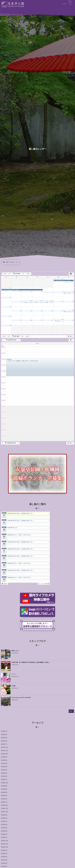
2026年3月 (4, 738)
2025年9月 (4, 757)
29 (62, 320)
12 (31, 301)
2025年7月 (4, 764)
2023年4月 (4, 828)
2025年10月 (5, 754)
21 (52, 311)
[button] (70, 336)
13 (42, 301)
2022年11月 (5, 844)
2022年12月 (5, 841)
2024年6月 (4, 792)
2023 (5, 274)
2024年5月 (4, 796)
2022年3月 (4, 866)
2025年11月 (5, 751)
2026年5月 (4, 731)
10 (10, 298)
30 (73, 320)
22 (62, 311)
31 (10, 326)
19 (31, 311)
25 (21, 320)
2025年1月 (4, 780)
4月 (24, 274)
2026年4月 (4, 735)
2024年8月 (4, 789)
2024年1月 (4, 802)
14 (52, 301)
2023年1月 (4, 837)
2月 (10, 274)
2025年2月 (4, 776)
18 (21, 311)
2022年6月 (4, 857)
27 (42, 320)
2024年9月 (4, 786)
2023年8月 (4, 818)
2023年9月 (4, 815)
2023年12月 (5, 805)
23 (73, 310)
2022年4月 (4, 863)
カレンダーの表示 (44, 584)
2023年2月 (4, 834)
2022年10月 (5, 847)
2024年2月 (4, 799)
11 (21, 302)
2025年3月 (4, 773)
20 (42, 311)
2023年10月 (5, 812)
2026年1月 (4, 744)
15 (62, 302)
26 (31, 320)
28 (52, 320)
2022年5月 (4, 860)
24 (10, 316)
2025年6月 (4, 767)
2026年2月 (4, 741)
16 (73, 302)
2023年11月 (5, 809)
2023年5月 (4, 825)
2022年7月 (4, 854)
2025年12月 (5, 747)
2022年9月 (4, 850)
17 (10, 307)
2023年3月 (4, 831)
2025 (29, 274)
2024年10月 (5, 783)
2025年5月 (4, 770)
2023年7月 (4, 821)
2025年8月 (4, 760)
